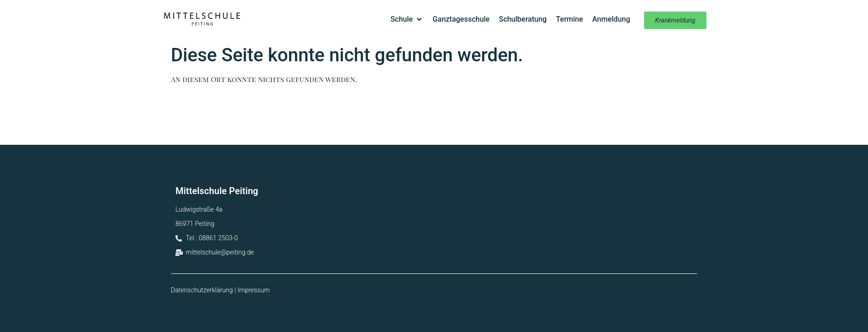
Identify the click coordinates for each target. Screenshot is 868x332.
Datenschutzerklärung (202, 290)
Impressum (253, 290)
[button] (407, 19)
